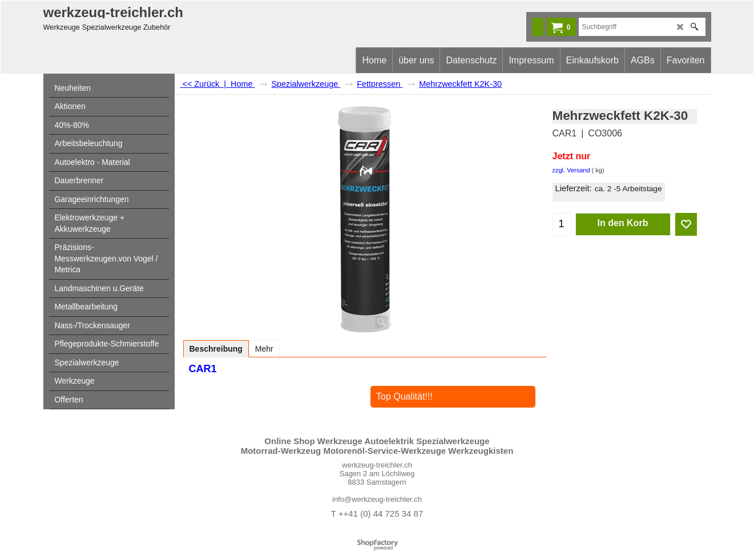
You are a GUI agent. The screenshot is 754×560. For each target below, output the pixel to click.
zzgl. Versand (571, 170)
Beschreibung (216, 349)
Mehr (264, 349)
